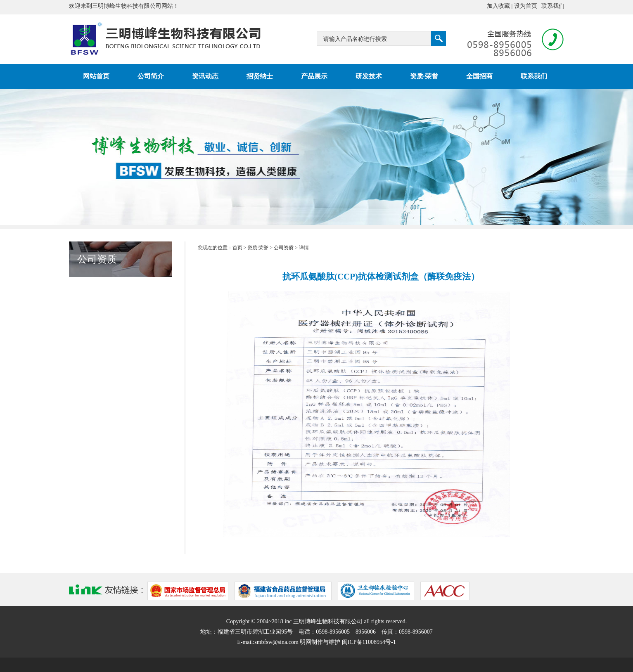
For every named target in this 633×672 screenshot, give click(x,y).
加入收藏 (498, 6)
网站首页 (96, 76)
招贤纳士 (260, 76)
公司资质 (284, 248)
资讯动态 (205, 76)
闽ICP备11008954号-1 (369, 642)
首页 (237, 248)
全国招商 (479, 76)
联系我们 (553, 6)
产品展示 (314, 76)
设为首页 (526, 6)
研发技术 (369, 76)
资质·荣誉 (424, 76)
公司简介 (151, 76)
